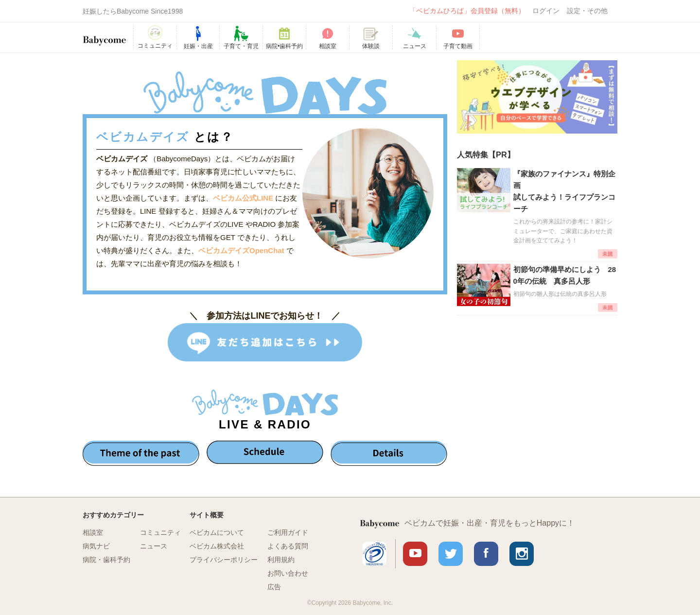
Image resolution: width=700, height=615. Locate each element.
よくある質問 (288, 546)
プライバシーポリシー (224, 560)
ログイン (546, 11)
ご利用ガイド (288, 532)
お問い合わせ (288, 573)
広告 (274, 587)
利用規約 (281, 560)
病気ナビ (96, 546)
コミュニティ (160, 532)
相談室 (93, 532)
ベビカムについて (217, 532)
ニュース (154, 546)
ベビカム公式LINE (243, 198)
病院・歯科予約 (106, 560)
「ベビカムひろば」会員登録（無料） (467, 11)
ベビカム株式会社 (217, 546)
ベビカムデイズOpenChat (242, 250)
